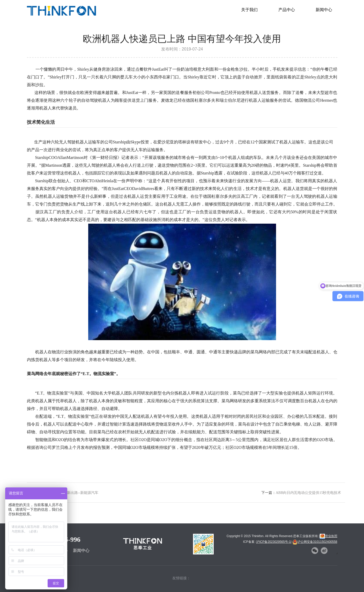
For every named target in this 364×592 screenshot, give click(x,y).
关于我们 (249, 10)
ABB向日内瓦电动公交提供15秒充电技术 (309, 493)
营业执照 (329, 536)
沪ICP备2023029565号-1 (273, 542)
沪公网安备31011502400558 (315, 542)
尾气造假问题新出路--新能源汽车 (72, 493)
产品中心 (287, 10)
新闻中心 (324, 10)
